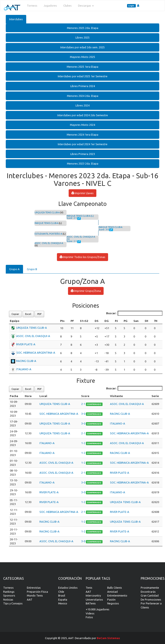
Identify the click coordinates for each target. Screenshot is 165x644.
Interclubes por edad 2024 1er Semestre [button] (83, 144)
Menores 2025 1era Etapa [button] (82, 67)
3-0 (84, 414)
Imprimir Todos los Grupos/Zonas (82, 257)
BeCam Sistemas (108, 638)
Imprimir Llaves (82, 193)
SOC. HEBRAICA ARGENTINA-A (36, 353)
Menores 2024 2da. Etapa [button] (83, 96)
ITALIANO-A (24, 369)
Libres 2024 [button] (82, 105)
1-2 (84, 443)
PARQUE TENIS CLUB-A (46, 223)
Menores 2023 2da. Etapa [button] (83, 164)
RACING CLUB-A (26, 361)
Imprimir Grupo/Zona (86, 291)
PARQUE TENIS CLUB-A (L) (80, 216)
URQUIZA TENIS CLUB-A (47, 212)
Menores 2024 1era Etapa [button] (82, 135)
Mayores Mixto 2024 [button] (82, 125)
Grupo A (14, 269)
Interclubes (16, 19)
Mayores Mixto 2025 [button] (82, 57)
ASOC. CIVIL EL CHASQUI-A (49, 243)
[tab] (82, 28)
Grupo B (32, 269)
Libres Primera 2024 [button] (83, 86)
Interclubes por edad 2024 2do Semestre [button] (83, 115)
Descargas (86, 6)
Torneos (32, 6)
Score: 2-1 (72, 218)
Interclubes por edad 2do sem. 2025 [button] (82, 47)
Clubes (67, 6)
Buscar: (134, 313)
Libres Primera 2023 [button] (83, 154)
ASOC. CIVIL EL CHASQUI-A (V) (81, 238)
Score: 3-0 (104, 229)
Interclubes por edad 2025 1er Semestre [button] (83, 76)
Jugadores (50, 6)
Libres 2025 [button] (82, 37)
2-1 (84, 404)
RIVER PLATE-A (26, 344)
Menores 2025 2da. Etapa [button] (83, 28)
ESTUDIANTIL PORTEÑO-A (48, 234)
